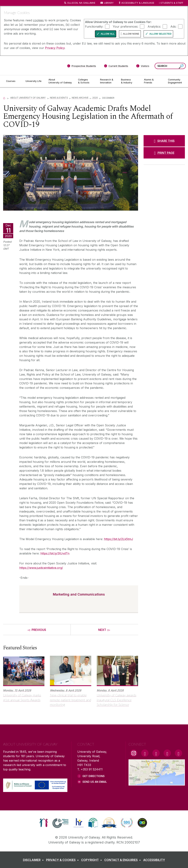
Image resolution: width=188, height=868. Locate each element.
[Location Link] (157, 783)
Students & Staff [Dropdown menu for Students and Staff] (172, 3)
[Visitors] (143, 67)
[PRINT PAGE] (164, 153)
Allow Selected (160, 34)
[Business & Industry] (129, 81)
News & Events (59, 98)
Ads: (173, 26)
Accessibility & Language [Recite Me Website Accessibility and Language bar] (136, 3)
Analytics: (154, 26)
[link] (44, 823)
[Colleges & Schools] (86, 81)
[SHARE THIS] (164, 141)
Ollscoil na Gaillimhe (81, 3)
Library (109, 3)
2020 (95, 98)
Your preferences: (125, 26)
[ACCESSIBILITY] (154, 860)
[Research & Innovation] (108, 81)
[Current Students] (116, 67)
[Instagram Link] (134, 753)
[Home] (4, 98)
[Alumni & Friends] (153, 81)
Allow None (131, 34)
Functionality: (94, 26)
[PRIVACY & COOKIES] (63, 860)
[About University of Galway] (60, 81)
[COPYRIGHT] (92, 860)
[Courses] (13, 81)
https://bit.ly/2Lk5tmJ (119, 539)
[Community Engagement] (175, 81)
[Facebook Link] (145, 753)
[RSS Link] (178, 753)
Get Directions (94, 776)
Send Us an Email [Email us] (95, 782)
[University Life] (34, 81)
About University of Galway (28, 98)
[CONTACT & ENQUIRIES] (123, 860)
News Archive (80, 98)
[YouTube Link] (156, 753)
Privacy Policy (55, 48)
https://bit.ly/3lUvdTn (55, 553)
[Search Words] (170, 66)
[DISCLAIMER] (34, 860)
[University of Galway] (30, 65)
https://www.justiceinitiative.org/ (41, 568)
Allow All (108, 34)
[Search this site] (181, 66)
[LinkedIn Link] (167, 753)
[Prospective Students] (82, 67)
